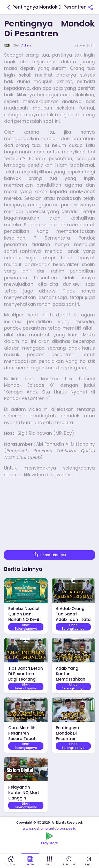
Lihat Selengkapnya (26, 627)
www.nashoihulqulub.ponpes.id (50, 828)
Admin (27, 45)
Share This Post (50, 555)
